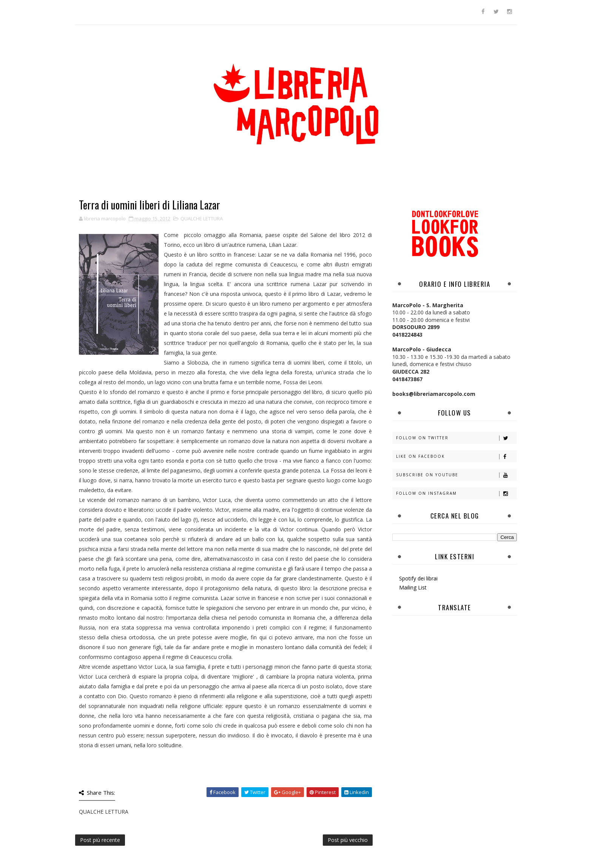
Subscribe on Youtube (456, 475)
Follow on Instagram (456, 493)
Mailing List (413, 587)
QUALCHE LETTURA (202, 219)
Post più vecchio (348, 840)
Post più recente (100, 840)
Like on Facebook (456, 456)
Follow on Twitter (456, 438)
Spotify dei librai (418, 578)
